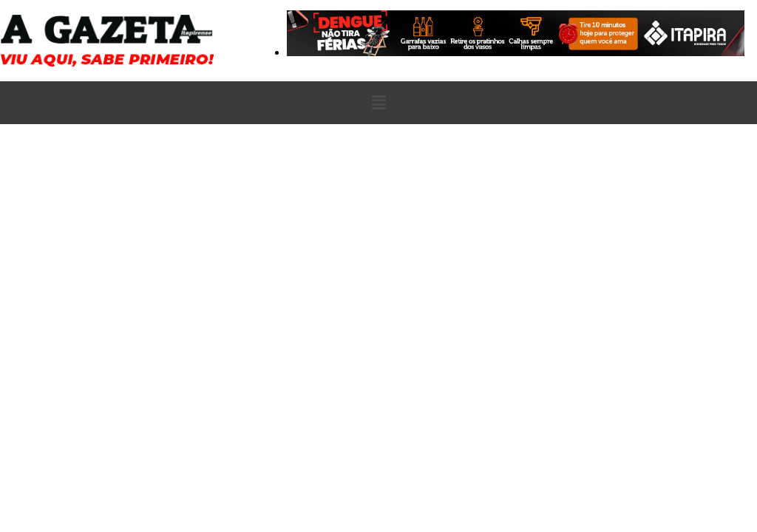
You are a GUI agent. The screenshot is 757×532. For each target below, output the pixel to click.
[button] (378, 103)
